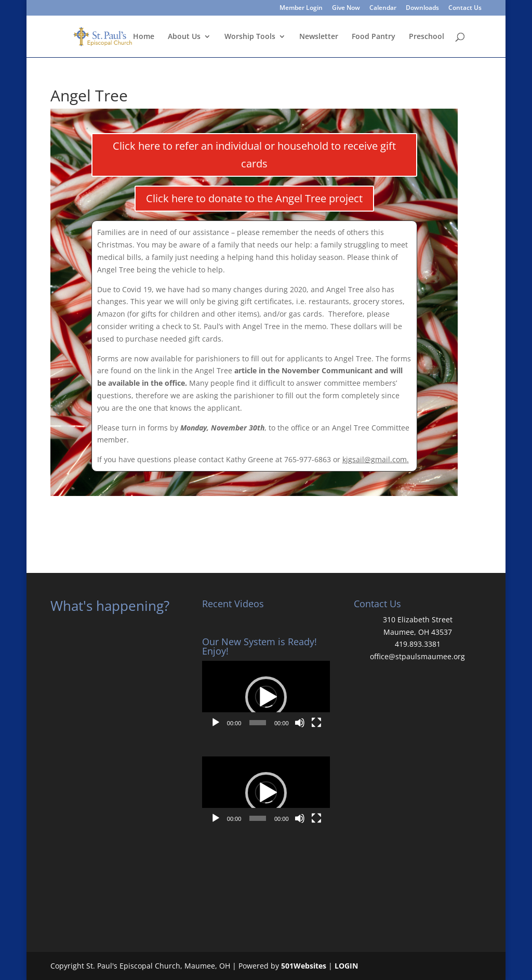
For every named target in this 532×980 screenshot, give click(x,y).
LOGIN (346, 966)
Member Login (301, 8)
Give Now (346, 8)
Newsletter (319, 37)
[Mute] (300, 723)
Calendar (383, 8)
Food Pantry (374, 37)
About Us (184, 37)
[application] (266, 697)
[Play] (216, 723)
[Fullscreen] (316, 723)
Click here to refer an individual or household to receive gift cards (254, 155)
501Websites (304, 966)
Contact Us (465, 8)
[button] (266, 697)
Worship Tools (250, 37)
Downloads (422, 8)
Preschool (427, 37)
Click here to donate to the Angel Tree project (254, 198)
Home (144, 37)
